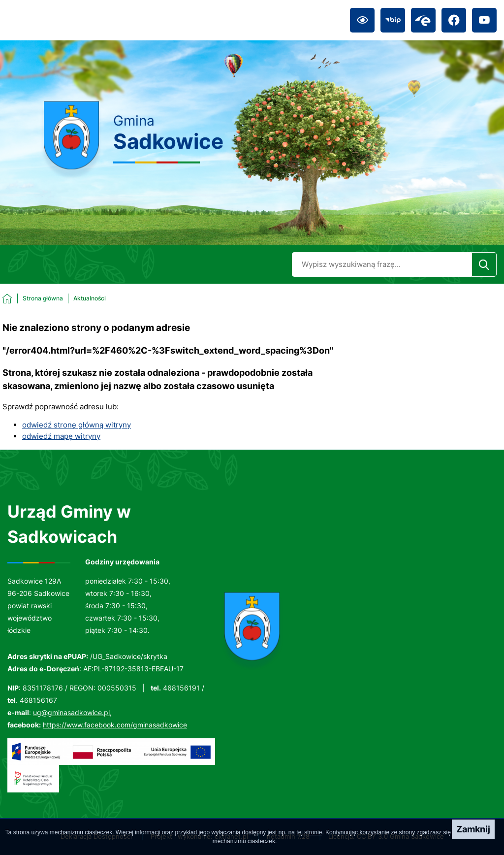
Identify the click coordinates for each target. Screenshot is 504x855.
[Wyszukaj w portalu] (382, 264)
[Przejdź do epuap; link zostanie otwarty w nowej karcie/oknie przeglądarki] (423, 20)
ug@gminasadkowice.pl (71, 712)
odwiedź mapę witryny (61, 436)
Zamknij (473, 829)
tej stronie (309, 832)
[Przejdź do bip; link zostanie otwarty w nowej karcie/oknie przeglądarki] (393, 20)
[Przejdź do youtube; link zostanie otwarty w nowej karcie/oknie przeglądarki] (484, 20)
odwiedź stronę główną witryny (77, 425)
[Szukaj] (484, 264)
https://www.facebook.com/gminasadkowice (115, 725)
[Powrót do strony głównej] (33, 298)
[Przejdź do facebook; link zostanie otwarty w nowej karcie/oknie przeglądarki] (454, 20)
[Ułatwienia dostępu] (362, 20)
